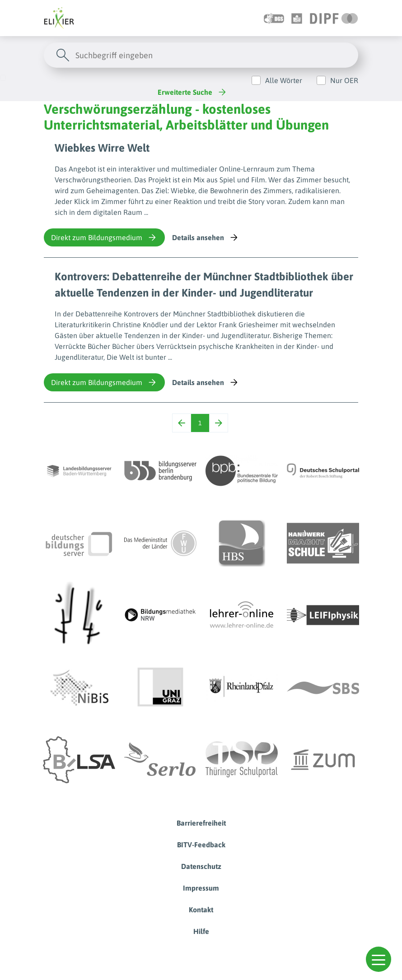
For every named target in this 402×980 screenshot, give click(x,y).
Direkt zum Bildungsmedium (104, 237)
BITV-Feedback (201, 845)
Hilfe (201, 931)
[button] (379, 959)
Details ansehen (206, 237)
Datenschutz (201, 866)
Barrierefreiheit (201, 823)
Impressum (201, 888)
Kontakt (201, 910)
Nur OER (344, 80)
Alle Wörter (284, 80)
